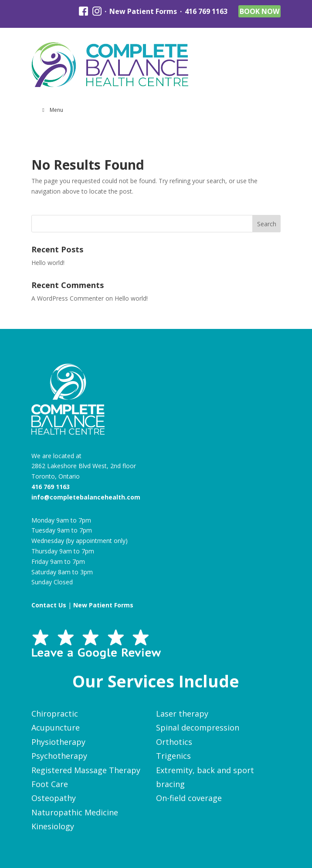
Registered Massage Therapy (86, 770)
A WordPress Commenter (68, 298)
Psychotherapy (59, 756)
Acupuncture (56, 727)
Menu (52, 110)
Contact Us (49, 605)
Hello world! (48, 263)
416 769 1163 (206, 11)
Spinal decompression (198, 727)
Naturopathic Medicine (75, 812)
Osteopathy (54, 798)
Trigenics (173, 756)
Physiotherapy (58, 742)
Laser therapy (182, 714)
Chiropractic (55, 714)
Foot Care (50, 784)
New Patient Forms (143, 11)
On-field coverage (189, 798)
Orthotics (174, 742)
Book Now (259, 11)
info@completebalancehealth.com (86, 497)
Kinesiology (53, 826)
